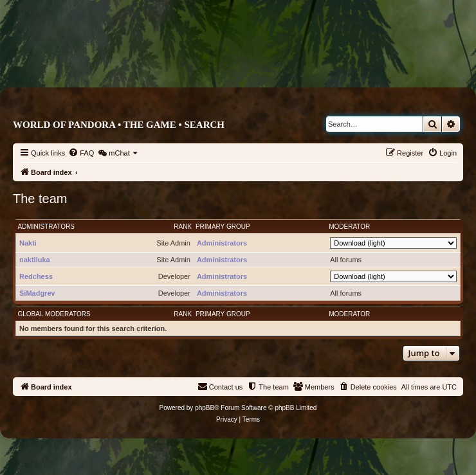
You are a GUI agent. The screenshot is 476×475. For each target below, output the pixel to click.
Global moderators (54, 314)
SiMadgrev (37, 293)
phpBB (205, 408)
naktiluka (35, 260)
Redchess (36, 276)
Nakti (28, 243)
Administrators (47, 227)
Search (204, 125)
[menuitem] (81, 153)
